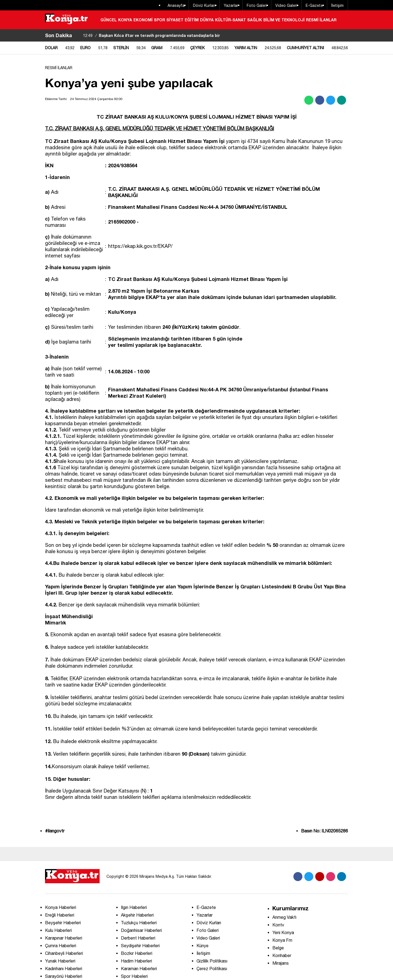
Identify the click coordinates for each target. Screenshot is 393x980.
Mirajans (281, 963)
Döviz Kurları (204, 5)
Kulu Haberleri (58, 930)
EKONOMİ (143, 20)
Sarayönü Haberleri (64, 976)
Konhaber (282, 955)
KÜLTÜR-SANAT (230, 20)
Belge (278, 948)
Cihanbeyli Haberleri (64, 953)
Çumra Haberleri (61, 946)
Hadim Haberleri (136, 961)
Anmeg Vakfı (284, 917)
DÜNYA (207, 20)
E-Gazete (314, 5)
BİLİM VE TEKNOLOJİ (284, 20)
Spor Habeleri (134, 976)
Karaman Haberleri (139, 969)
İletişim (337, 5)
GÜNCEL (109, 20)
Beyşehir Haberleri (63, 923)
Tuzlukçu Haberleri (139, 923)
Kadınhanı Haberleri (64, 969)
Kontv (278, 925)
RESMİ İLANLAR (321, 20)
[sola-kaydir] (76, 35)
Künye (203, 946)
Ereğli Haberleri (60, 915)
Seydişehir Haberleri (140, 946)
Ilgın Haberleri (134, 907)
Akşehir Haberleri (137, 915)
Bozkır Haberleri (137, 953)
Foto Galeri (257, 5)
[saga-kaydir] (79, 35)
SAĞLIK (255, 20)
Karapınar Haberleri (64, 938)
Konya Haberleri (61, 907)
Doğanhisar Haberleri (141, 930)
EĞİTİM (192, 20)
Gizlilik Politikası (212, 961)
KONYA (125, 20)
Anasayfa (176, 5)
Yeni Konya (283, 932)
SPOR (160, 20)
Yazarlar (231, 5)
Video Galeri (286, 5)
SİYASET (175, 20)
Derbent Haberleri (138, 938)
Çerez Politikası (212, 969)
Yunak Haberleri (60, 961)
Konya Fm (282, 940)
